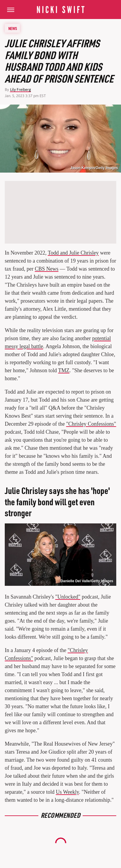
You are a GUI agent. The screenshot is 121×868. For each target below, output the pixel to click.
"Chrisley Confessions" (91, 424)
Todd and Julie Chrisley (73, 253)
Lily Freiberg (21, 90)
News (13, 28)
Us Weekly (67, 792)
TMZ (64, 370)
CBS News (47, 269)
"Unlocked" (68, 597)
